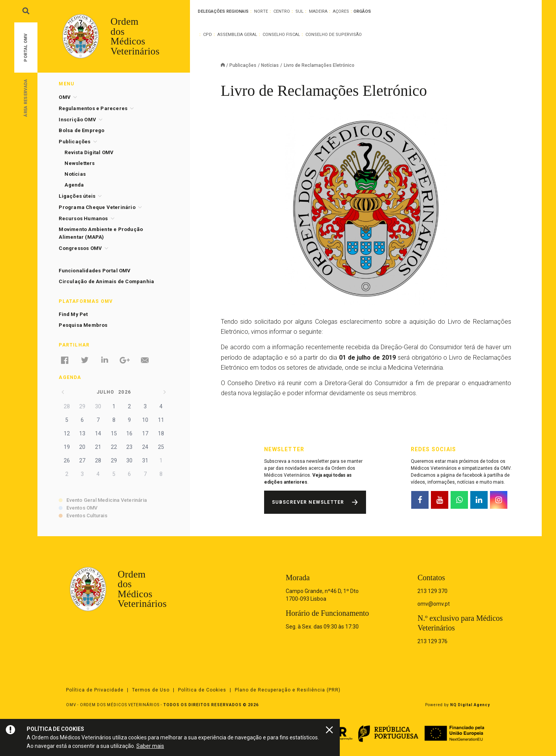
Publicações (243, 65)
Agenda (74, 185)
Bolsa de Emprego (81, 130)
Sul (299, 11)
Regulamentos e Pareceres (93, 108)
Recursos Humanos (83, 218)
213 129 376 (432, 641)
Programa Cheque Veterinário (97, 207)
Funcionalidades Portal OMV (95, 271)
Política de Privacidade (95, 690)
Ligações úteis (77, 196)
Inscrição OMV (77, 120)
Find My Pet (73, 314)
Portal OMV (26, 48)
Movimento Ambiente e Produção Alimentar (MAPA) (101, 233)
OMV (65, 97)
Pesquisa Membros (83, 325)
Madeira (318, 11)
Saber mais (150, 746)
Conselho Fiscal (281, 35)
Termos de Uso (151, 690)
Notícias (270, 65)
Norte (261, 11)
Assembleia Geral (237, 35)
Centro (282, 11)
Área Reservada (26, 98)
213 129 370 (432, 591)
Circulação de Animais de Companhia (106, 281)
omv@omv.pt (434, 604)
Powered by (458, 705)
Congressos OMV (80, 248)
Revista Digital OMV (89, 152)
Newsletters (80, 163)
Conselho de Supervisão (334, 35)
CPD (208, 35)
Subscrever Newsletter (308, 502)
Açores (341, 11)
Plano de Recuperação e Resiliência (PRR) (288, 690)
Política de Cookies (202, 690)
